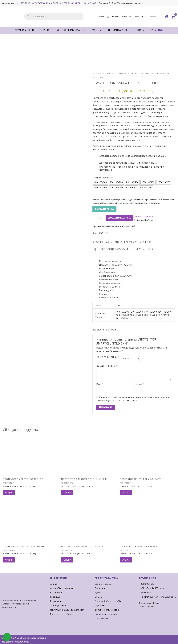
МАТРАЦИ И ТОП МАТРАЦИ (115, 74)
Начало (96, 74)
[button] (144, 217)
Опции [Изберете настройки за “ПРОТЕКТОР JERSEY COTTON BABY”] (126, 561)
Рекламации (57, 601)
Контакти (141, 17)
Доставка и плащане (62, 588)
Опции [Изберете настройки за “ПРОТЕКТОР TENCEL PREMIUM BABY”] (126, 493)
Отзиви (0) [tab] (145, 242)
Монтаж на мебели (61, 614)
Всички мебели (103, 584)
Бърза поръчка (105, 209)
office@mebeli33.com (152, 588)
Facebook (146, 593)
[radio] (100, 182)
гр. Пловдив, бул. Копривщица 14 (158, 597)
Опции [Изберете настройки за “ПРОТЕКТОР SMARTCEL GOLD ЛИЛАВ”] (68, 561)
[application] (50, 30)
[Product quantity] (101, 218)
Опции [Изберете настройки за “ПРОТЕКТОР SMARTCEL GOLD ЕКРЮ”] (9, 493)
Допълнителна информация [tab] (122, 242)
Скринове (100, 606)
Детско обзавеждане (107, 610)
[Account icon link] (167, 17)
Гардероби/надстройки (108, 601)
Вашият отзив (107, 366)
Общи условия (58, 606)
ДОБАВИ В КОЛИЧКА (120, 218)
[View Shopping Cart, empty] (173, 17)
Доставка (113, 17)
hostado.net (22, 642)
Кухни (98, 593)
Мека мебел (101, 618)
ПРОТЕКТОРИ (138, 74)
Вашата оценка (108, 357)
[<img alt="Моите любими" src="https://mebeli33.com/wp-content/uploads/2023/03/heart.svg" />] (160, 16)
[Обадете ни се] (7, 637)
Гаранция (127, 17)
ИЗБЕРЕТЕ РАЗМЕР (103, 177)
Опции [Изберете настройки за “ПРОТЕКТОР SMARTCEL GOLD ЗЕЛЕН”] (9, 561)
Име (100, 384)
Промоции (100, 588)
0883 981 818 (7, 3)
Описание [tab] (98, 242)
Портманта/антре (106, 614)
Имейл (139, 384)
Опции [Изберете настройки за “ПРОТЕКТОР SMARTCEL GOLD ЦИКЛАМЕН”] (68, 493)
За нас (101, 17)
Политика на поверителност (67, 610)
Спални (98, 597)
